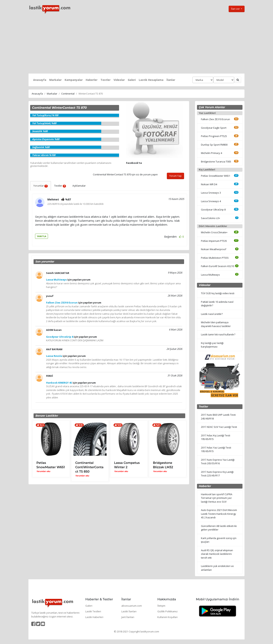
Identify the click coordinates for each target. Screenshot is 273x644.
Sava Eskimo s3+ (211, 218)
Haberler (92, 80)
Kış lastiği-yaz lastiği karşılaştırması (212, 345)
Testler (106, 80)
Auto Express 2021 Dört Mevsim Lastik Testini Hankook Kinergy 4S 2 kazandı (219, 514)
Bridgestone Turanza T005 (216, 162)
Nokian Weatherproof (214, 249)
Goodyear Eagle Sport (214, 128)
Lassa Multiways (210, 275)
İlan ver (236, 9)
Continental (68, 94)
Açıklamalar (79, 186)
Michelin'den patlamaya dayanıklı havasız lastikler (216, 324)
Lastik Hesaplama (151, 80)
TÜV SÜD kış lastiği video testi (218, 293)
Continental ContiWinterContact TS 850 (89, 467)
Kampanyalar (74, 80)
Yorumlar (41, 186)
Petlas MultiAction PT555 (215, 258)
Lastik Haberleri (94, 617)
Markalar (55, 80)
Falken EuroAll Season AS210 (218, 266)
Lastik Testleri (93, 611)
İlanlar (171, 80)
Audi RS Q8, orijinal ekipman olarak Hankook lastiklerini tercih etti (217, 554)
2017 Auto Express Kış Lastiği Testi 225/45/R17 (217, 474)
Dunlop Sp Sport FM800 (214, 145)
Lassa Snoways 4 (211, 201)
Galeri (132, 80)
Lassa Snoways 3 (211, 193)
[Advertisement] (136, 44)
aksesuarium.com (132, 606)
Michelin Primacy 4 (211, 153)
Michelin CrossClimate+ (214, 232)
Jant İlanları (128, 617)
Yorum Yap (175, 176)
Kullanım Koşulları (167, 617)
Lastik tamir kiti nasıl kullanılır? (218, 334)
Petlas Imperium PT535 (214, 241)
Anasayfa (40, 80)
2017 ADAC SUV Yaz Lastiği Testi (219, 427)
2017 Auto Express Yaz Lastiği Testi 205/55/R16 (218, 462)
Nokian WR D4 (209, 184)
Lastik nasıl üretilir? (212, 314)
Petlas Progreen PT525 (214, 136)
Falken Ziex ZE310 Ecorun (215, 119)
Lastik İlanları (129, 611)
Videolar (119, 80)
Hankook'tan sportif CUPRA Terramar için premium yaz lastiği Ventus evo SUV (217, 498)
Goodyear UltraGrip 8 (213, 210)
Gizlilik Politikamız (167, 611)
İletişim (161, 606)
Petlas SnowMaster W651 (216, 176)
